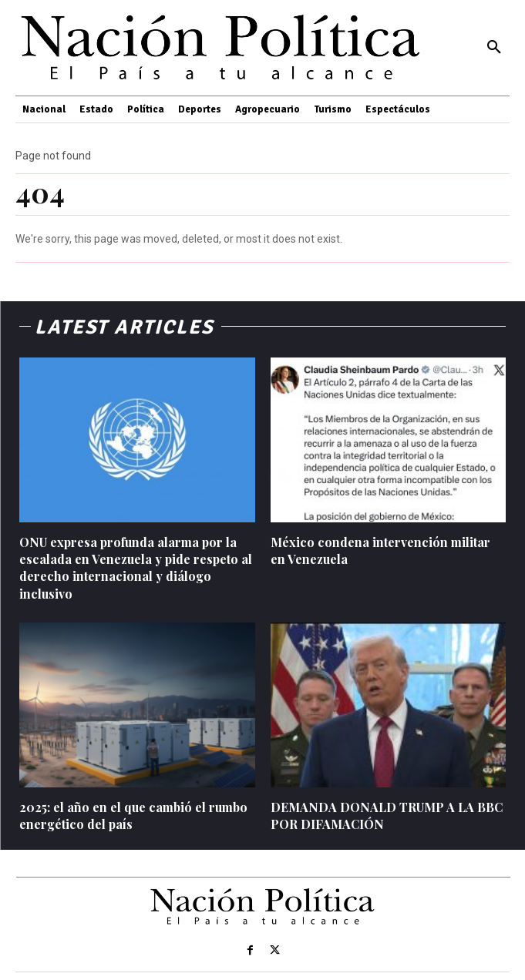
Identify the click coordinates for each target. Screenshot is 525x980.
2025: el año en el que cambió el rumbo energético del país (133, 816)
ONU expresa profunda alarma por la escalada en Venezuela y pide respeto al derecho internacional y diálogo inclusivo (136, 568)
